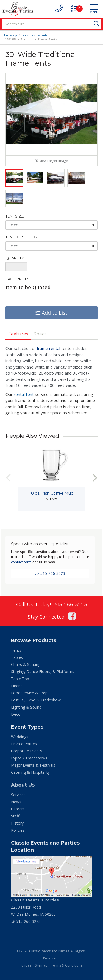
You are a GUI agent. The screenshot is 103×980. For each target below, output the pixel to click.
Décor (16, 714)
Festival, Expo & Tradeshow (36, 700)
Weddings (20, 737)
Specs (40, 334)
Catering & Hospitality (30, 772)
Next (95, 478)
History (17, 823)
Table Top (20, 679)
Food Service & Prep (29, 693)
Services (18, 795)
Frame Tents (40, 35)
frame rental (48, 348)
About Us (23, 785)
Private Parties (24, 744)
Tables (17, 657)
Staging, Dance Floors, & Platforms (43, 672)
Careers (18, 809)
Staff (15, 816)
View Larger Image (51, 161)
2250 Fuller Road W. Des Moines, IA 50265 (35, 907)
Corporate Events (27, 751)
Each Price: (17, 279)
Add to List (51, 313)
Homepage (11, 35)
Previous (8, 478)
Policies (18, 830)
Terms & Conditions (67, 965)
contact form (21, 562)
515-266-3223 (50, 573)
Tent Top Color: (22, 237)
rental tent (24, 394)
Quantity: (15, 258)
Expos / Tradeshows (29, 758)
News (16, 802)
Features (18, 334)
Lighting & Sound (26, 707)
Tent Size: (15, 216)
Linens (17, 686)
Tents (25, 35)
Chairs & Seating (26, 664)
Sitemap (41, 965)
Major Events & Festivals (33, 765)
